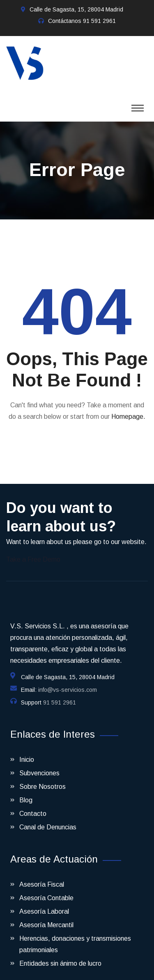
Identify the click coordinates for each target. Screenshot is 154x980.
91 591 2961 (99, 21)
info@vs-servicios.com (68, 682)
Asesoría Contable (46, 890)
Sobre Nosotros (43, 778)
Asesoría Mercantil (46, 917)
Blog (26, 792)
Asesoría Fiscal (42, 876)
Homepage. (128, 408)
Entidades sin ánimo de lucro (60, 955)
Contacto (33, 805)
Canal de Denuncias (48, 819)
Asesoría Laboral (44, 903)
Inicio (27, 751)
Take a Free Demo (33, 551)
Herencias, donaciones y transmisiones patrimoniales (75, 936)
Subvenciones (39, 765)
